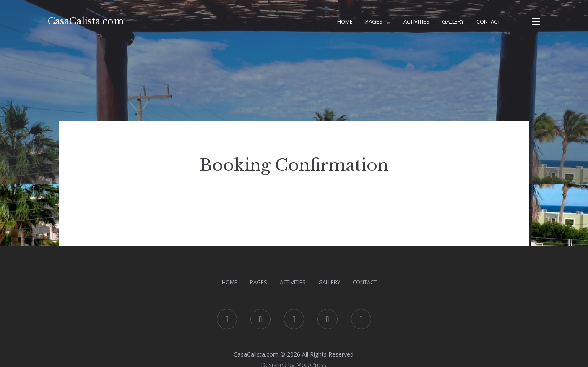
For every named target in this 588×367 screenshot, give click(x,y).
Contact (488, 21)
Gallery (453, 21)
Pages (374, 21)
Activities (416, 21)
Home (345, 21)
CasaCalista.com (86, 21)
